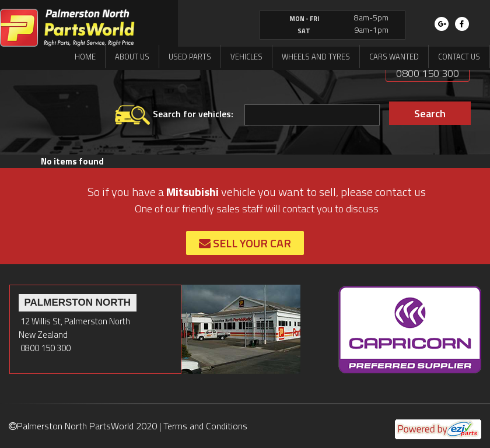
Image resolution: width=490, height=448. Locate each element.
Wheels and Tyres (316, 57)
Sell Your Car (245, 243)
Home (85, 57)
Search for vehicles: (174, 115)
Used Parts (190, 57)
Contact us (459, 57)
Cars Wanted (394, 57)
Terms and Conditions (205, 426)
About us (132, 57)
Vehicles (246, 57)
